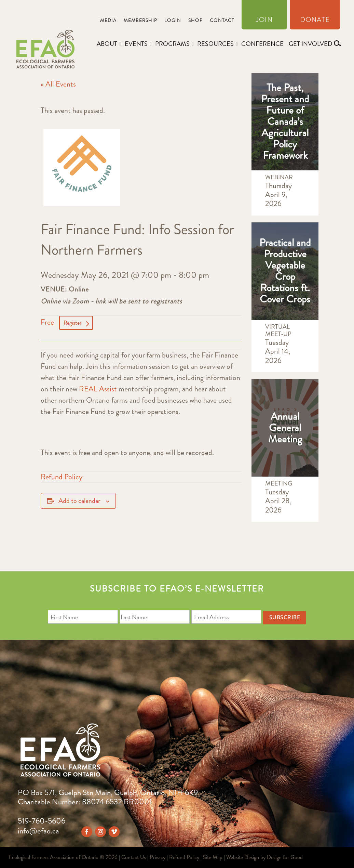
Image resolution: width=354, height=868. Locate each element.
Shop (195, 21)
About (107, 44)
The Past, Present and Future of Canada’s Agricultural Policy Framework (285, 121)
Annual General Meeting (285, 428)
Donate (315, 21)
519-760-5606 (42, 821)
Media (108, 21)
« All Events (58, 84)
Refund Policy (62, 477)
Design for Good (285, 857)
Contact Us (134, 857)
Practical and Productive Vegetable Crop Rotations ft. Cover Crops (285, 271)
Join (264, 21)
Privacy (158, 857)
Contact (222, 21)
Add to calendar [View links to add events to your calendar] (79, 501)
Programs (172, 44)
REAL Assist (98, 389)
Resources (215, 44)
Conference (262, 44)
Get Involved (310, 44)
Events (136, 44)
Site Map (213, 857)
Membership (140, 21)
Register (72, 323)
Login (173, 21)
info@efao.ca (38, 831)
